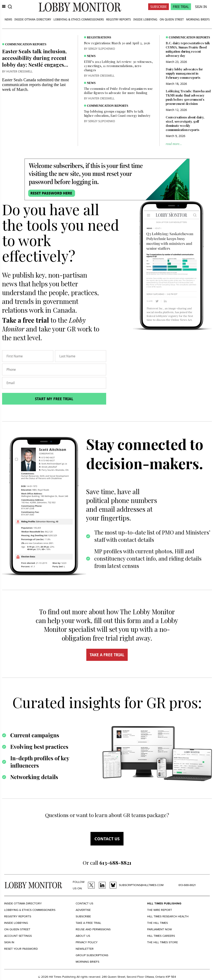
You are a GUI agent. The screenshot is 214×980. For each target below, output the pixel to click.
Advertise (83, 910)
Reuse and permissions (93, 929)
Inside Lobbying (145, 19)
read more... (174, 144)
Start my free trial (54, 399)
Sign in (9, 942)
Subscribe (159, 7)
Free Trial (181, 7)
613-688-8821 (187, 885)
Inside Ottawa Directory (33, 19)
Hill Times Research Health (168, 916)
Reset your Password (21, 949)
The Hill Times (157, 923)
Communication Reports (26, 44)
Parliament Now (159, 929)
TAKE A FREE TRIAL (107, 655)
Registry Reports (118, 19)
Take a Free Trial (88, 923)
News (8, 19)
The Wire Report (160, 910)
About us (83, 936)
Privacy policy (87, 942)
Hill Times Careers (161, 936)
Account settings (18, 936)
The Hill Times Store (162, 942)
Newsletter (85, 949)
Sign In (201, 7)
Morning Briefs (198, 19)
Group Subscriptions (92, 955)
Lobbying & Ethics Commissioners (79, 19)
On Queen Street (172, 19)
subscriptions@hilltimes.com (141, 885)
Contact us (107, 839)
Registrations (99, 37)
